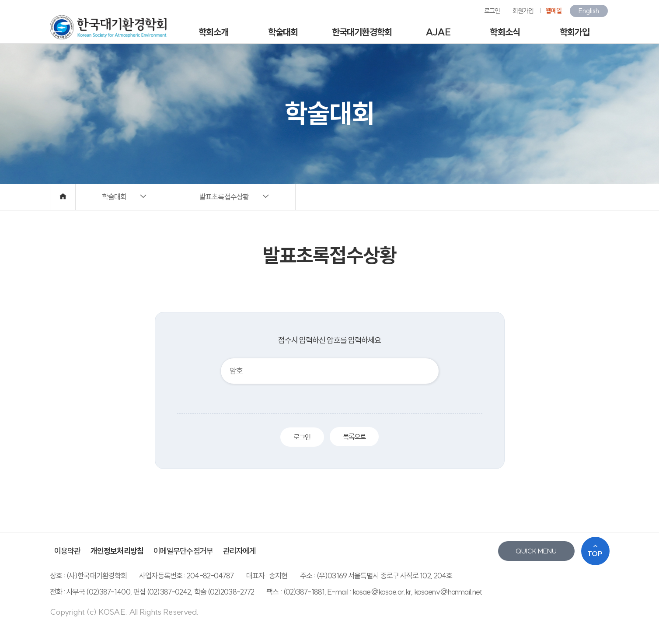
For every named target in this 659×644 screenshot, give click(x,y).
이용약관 (67, 551)
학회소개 (213, 32)
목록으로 (354, 437)
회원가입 (523, 11)
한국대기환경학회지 (362, 35)
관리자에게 (240, 551)
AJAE (438, 32)
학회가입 (575, 32)
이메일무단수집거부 (183, 551)
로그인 (492, 11)
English (589, 11)
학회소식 (505, 32)
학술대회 (283, 32)
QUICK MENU (536, 551)
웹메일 (554, 11)
